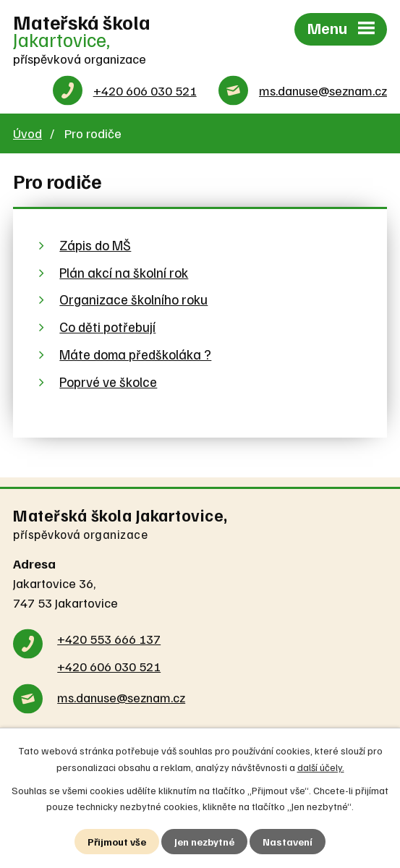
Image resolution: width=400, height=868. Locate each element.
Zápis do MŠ (95, 245)
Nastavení (288, 842)
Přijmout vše (117, 842)
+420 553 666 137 (109, 639)
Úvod (27, 133)
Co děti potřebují (107, 327)
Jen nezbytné (204, 842)
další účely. (321, 766)
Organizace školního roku (133, 299)
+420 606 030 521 (145, 90)
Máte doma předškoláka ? (135, 354)
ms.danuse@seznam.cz (323, 90)
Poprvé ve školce (108, 382)
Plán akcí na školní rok (124, 272)
